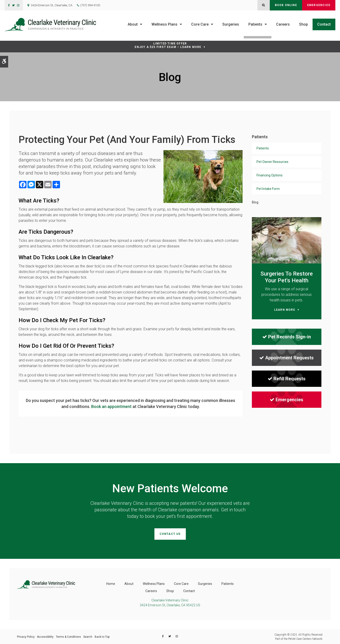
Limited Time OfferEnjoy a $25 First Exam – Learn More (168, 45)
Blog (255, 202)
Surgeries (231, 24)
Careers (283, 24)
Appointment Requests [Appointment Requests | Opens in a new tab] (287, 358)
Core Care (200, 24)
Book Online (286, 5)
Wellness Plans (164, 24)
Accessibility (45, 636)
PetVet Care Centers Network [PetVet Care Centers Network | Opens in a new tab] (305, 638)
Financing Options (270, 175)
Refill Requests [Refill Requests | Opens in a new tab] (287, 379)
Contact (324, 24)
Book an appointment (111, 406)
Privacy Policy (26, 636)
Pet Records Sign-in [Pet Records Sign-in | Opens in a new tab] (287, 337)
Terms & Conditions (68, 636)
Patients (255, 24)
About (133, 24)
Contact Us (170, 534)
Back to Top (102, 636)
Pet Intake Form (268, 189)
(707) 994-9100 (90, 5)
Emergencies (319, 5)
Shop (303, 24)
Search (88, 636)
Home (111, 583)
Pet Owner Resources (272, 162)
